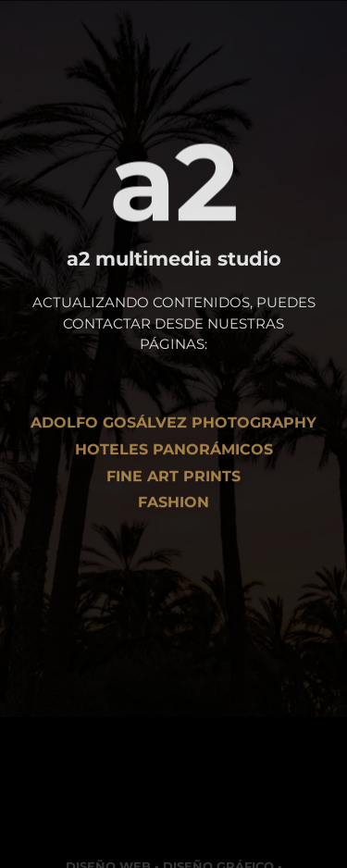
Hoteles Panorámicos (174, 453)
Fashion (173, 507)
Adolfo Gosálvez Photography (173, 427)
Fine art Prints (173, 480)
